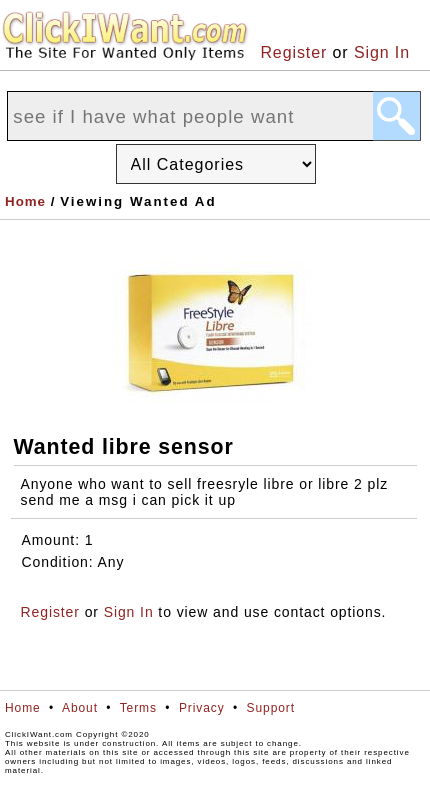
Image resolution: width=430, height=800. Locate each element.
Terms (138, 708)
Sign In (382, 52)
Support (271, 708)
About (80, 708)
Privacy (202, 708)
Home (25, 201)
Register (293, 52)
